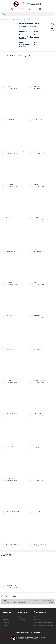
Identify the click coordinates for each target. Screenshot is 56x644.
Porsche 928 (37, 185)
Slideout (36, 479)
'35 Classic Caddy (11, 348)
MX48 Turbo (37, 511)
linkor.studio (32, 639)
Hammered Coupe (11, 586)
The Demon (37, 217)
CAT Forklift (9, 381)
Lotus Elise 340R (11, 479)
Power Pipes (9, 250)
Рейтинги (37, 620)
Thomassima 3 (10, 119)
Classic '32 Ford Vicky (39, 413)
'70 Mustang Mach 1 (39, 315)
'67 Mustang (9, 446)
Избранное (22, 617)
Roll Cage (36, 446)
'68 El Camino (37, 87)
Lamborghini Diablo (12, 413)
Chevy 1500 (36, 152)
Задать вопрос (21, 633)
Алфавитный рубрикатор (43, 622)
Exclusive (6, 628)
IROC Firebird (37, 348)
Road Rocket (10, 185)
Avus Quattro (10, 217)
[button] (2, 24)
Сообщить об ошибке (33, 633)
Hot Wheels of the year (25, 45)
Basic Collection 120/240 (26, 38)
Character (6, 622)
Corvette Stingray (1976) (40, 544)
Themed (5, 620)
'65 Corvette (9, 283)
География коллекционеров (44, 625)
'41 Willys (36, 283)
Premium (6, 625)
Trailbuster (9, 87)
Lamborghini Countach (13, 511)
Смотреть (51, 603)
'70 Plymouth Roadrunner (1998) (15, 152)
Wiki (35, 617)
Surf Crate (36, 250)
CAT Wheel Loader (39, 381)
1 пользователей (32, 26)
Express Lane (10, 315)
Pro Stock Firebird (38, 119)
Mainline (6, 617)
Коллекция (22, 620)
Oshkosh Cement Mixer (12, 544)
